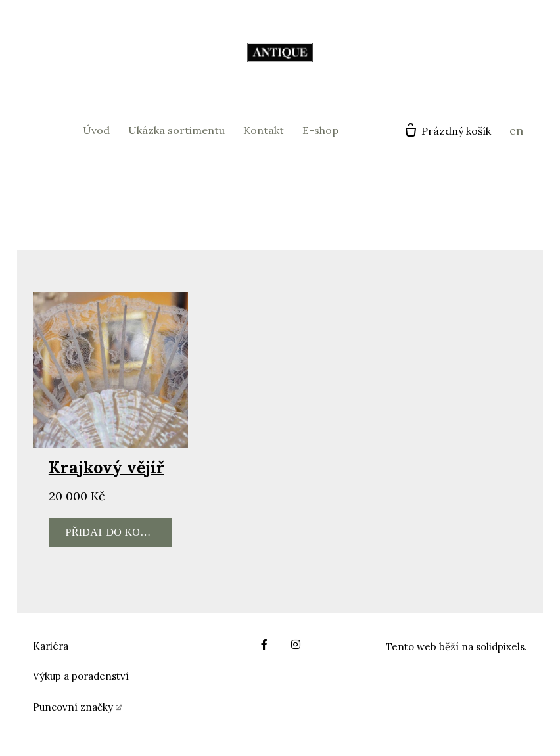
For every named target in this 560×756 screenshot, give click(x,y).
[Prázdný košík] (447, 131)
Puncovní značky (73, 707)
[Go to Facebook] (264, 644)
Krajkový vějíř (106, 467)
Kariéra (51, 646)
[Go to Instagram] (296, 644)
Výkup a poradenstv (79, 676)
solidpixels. (502, 647)
